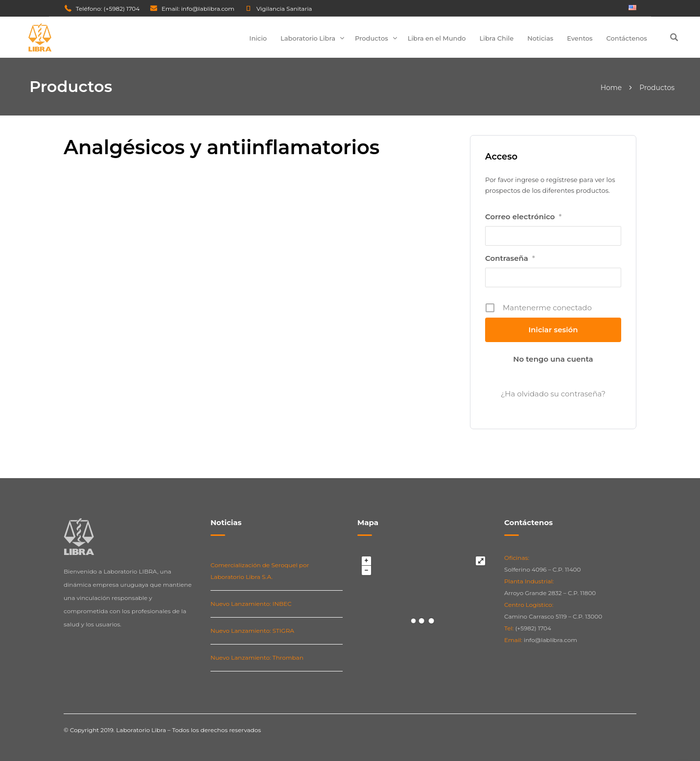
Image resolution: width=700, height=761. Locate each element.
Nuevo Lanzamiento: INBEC (251, 604)
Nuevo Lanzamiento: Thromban (257, 657)
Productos (372, 38)
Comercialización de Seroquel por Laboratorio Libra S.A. (260, 571)
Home (611, 88)
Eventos (580, 38)
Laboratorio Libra (308, 38)
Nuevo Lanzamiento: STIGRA (252, 631)
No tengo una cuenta (553, 359)
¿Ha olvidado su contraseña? (553, 394)
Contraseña (510, 258)
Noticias (540, 38)
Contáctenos (627, 38)
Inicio (258, 38)
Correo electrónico (523, 217)
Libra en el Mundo (437, 38)
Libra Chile (497, 38)
